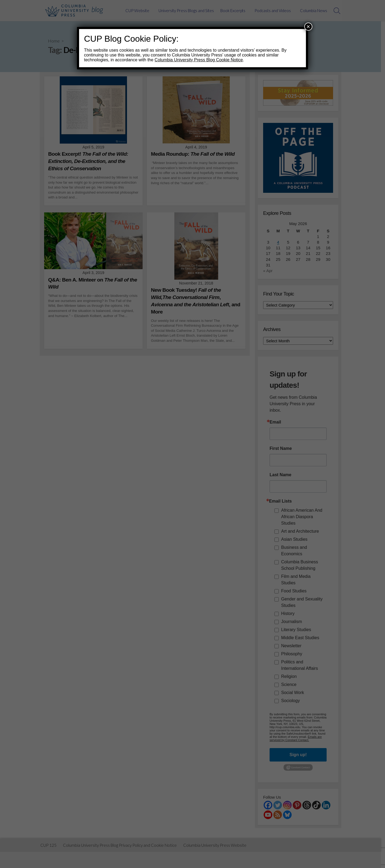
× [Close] (308, 26)
